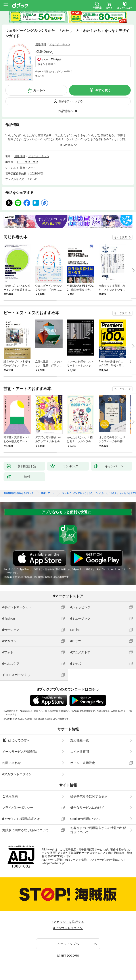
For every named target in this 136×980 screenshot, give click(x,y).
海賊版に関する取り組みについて (25, 830)
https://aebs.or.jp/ (55, 863)
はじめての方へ (16, 740)
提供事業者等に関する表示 (89, 796)
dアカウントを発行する (68, 922)
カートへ (39, 90)
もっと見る (121, 237)
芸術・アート (28, 168)
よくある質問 (80, 752)
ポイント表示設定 (83, 763)
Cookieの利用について (86, 819)
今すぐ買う (103, 90)
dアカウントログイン (17, 774)
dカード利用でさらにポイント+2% (53, 72)
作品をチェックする (71, 101)
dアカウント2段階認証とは (21, 819)
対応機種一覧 (80, 740)
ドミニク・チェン (60, 44)
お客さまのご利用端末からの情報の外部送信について (98, 830)
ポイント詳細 (45, 64)
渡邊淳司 (41, 44)
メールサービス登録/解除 (20, 752)
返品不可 (40, 76)
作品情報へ (66, 111)
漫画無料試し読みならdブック (19, 493)
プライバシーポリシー (18, 808)
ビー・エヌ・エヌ (28, 162)
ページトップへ (68, 944)
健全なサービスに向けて (87, 808)
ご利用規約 (10, 796)
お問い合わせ (11, 763)
